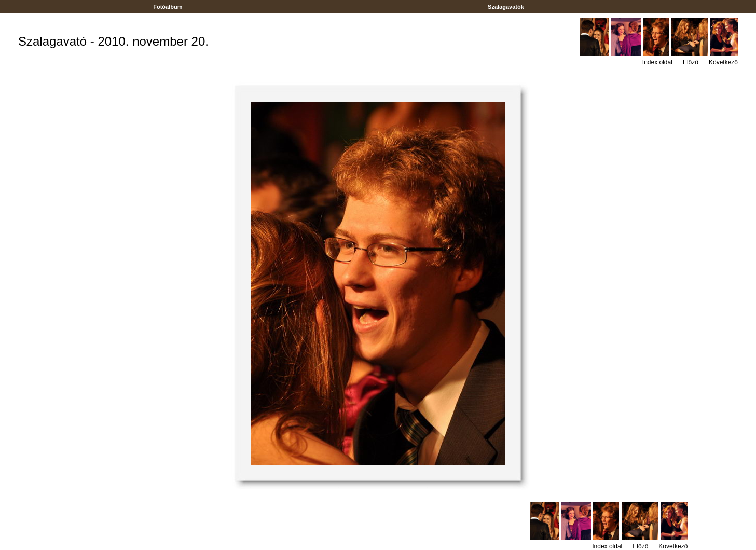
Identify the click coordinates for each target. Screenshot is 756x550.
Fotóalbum (168, 7)
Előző (691, 62)
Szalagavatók (506, 7)
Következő (723, 62)
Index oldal (657, 62)
